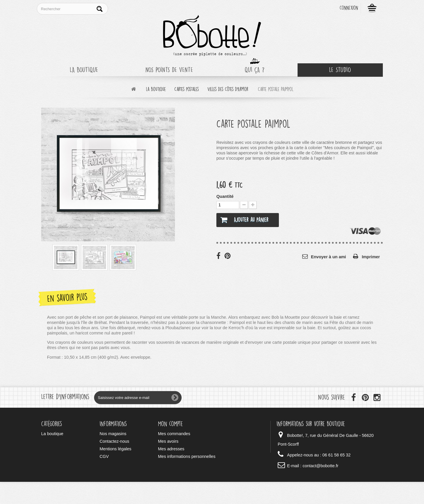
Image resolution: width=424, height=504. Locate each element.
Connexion (349, 8)
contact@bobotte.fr (320, 466)
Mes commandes (174, 434)
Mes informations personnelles (187, 456)
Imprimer (371, 257)
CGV (104, 456)
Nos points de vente (169, 70)
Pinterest (228, 256)
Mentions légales (115, 449)
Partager (220, 256)
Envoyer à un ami (329, 257)
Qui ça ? (255, 70)
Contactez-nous (114, 441)
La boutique (84, 70)
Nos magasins (113, 434)
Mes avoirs (168, 441)
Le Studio (340, 70)
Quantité (225, 196)
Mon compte (170, 424)
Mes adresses (171, 449)
